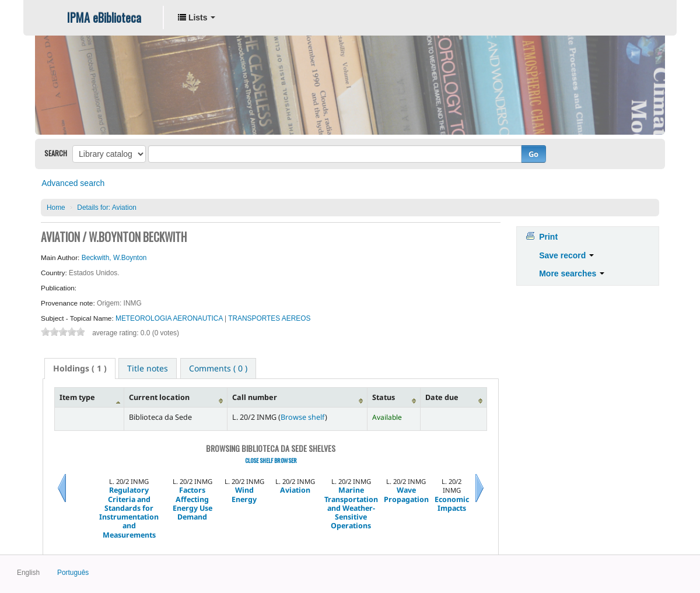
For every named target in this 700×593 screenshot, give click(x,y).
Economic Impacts (452, 504)
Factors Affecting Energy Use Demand (192, 503)
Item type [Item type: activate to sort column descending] (77, 397)
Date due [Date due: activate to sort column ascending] (442, 397)
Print (548, 237)
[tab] (80, 369)
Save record (566, 255)
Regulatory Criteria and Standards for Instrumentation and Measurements (129, 513)
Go (533, 154)
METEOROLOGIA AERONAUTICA (170, 318)
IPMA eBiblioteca (104, 17)
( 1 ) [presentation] (80, 368)
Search (56, 153)
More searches (572, 273)
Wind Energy (244, 495)
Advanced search (73, 183)
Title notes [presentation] (148, 368)
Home (56, 208)
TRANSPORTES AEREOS (269, 318)
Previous (62, 502)
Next (480, 502)
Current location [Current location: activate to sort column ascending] (159, 397)
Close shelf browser (271, 460)
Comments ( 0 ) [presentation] (218, 368)
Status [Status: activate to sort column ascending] (384, 397)
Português (73, 573)
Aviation (107, 208)
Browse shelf (303, 417)
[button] (197, 17)
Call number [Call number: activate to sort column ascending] (255, 397)
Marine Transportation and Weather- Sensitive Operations (351, 508)
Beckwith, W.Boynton (114, 258)
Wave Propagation (406, 495)
